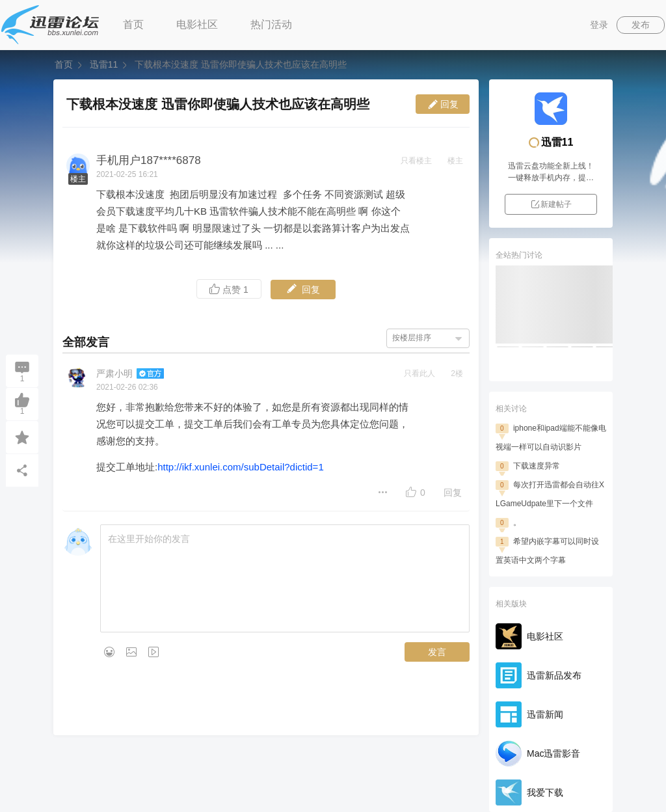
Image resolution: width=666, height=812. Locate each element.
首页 (133, 24)
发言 (437, 652)
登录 (599, 25)
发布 (641, 25)
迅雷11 (104, 64)
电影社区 (197, 24)
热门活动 (271, 24)
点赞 (229, 289)
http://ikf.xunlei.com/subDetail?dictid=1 (241, 467)
